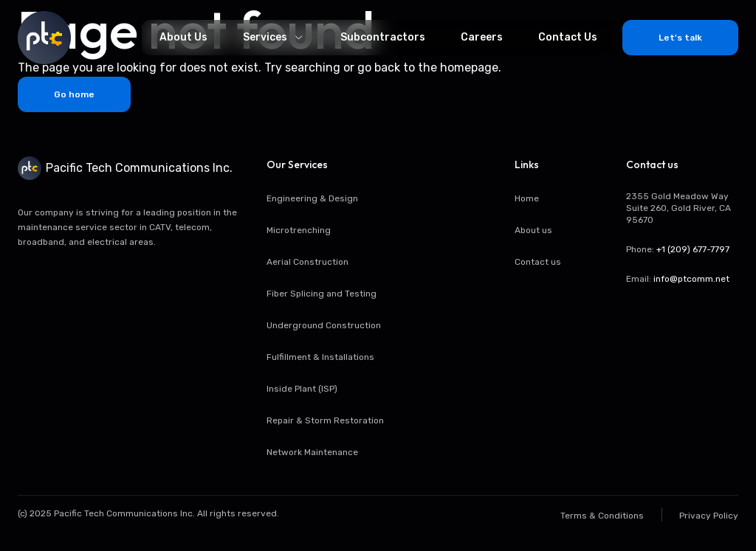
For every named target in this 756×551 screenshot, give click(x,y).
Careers (482, 37)
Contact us (538, 262)
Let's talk (680, 38)
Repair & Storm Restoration (325, 420)
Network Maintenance (312, 452)
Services (274, 37)
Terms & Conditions (602, 516)
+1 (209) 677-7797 (693, 249)
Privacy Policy (709, 516)
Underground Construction (324, 325)
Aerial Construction (307, 262)
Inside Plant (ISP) (302, 389)
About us (533, 230)
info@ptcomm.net (691, 279)
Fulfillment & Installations (320, 357)
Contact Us (568, 37)
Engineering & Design (312, 198)
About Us (183, 37)
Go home (74, 94)
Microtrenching (299, 230)
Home (527, 198)
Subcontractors (383, 37)
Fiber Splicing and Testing (322, 294)
